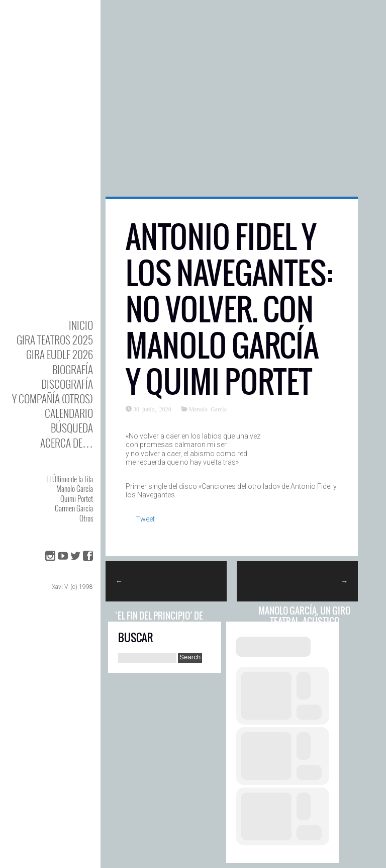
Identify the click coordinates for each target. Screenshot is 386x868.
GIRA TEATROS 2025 (55, 340)
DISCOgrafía (67, 384)
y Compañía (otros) (53, 399)
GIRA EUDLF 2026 (60, 354)
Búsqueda (72, 428)
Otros (86, 518)
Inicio (81, 325)
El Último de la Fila (70, 479)
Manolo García (75, 488)
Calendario (69, 413)
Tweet (145, 519)
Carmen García (74, 508)
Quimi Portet (77, 498)
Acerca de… (67, 443)
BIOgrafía (73, 369)
